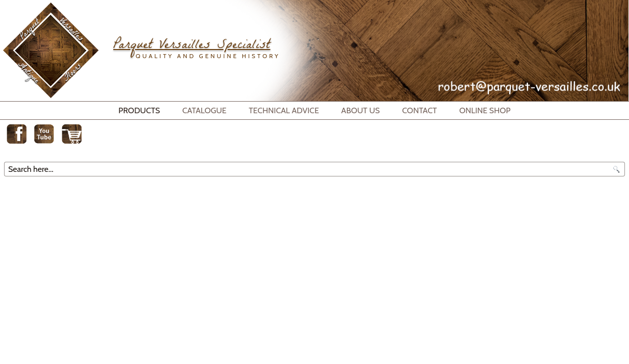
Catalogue (204, 110)
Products (139, 110)
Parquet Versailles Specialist (192, 46)
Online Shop (485, 110)
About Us (361, 110)
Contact (419, 110)
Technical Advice (284, 110)
